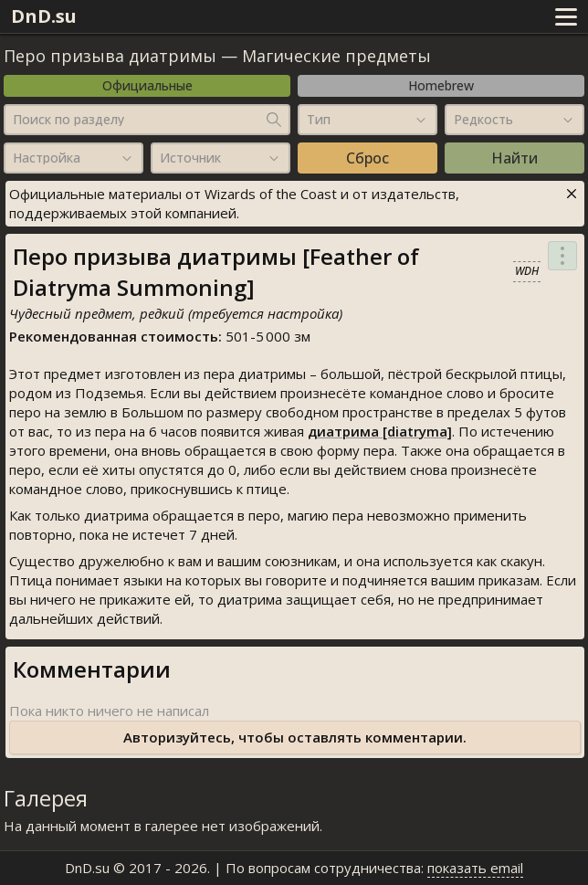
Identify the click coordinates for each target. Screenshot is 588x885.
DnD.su (44, 16)
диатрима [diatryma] (380, 431)
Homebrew (441, 85)
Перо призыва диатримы (110, 56)
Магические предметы (336, 56)
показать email (475, 868)
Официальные (147, 85)
